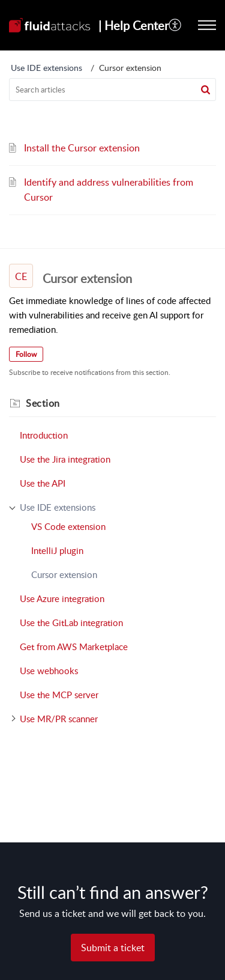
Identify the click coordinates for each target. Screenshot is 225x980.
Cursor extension (64, 574)
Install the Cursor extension (82, 148)
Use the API (43, 483)
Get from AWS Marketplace (74, 647)
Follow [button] (26, 354)
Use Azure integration (62, 598)
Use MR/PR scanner (59, 719)
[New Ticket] (113, 948)
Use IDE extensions (46, 68)
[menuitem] (175, 25)
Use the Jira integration (65, 459)
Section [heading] (43, 403)
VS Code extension (68, 526)
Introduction (44, 435)
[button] (175, 25)
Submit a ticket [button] (113, 948)
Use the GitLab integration (71, 622)
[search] (112, 90)
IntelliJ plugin (57, 550)
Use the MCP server (59, 695)
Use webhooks (49, 671)
